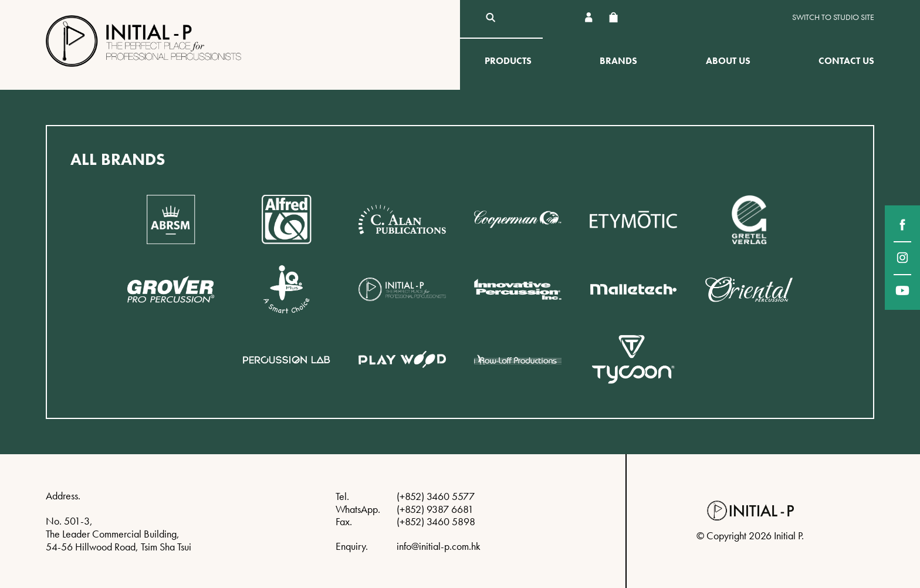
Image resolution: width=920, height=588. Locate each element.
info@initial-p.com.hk (439, 546)
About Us (728, 61)
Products (508, 61)
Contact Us (846, 61)
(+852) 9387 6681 (435, 509)
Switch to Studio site (833, 17)
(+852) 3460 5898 (436, 521)
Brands (618, 61)
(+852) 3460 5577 (436, 496)
